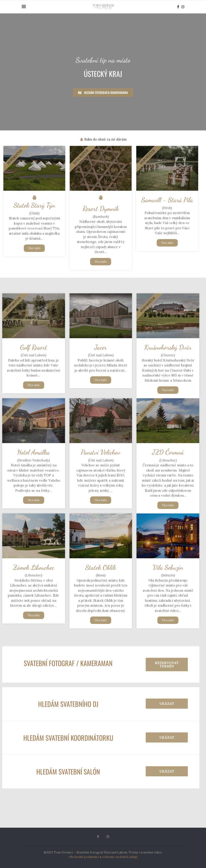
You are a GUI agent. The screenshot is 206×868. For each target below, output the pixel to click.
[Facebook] (178, 7)
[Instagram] (183, 7)
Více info (34, 248)
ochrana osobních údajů (120, 857)
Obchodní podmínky (84, 857)
